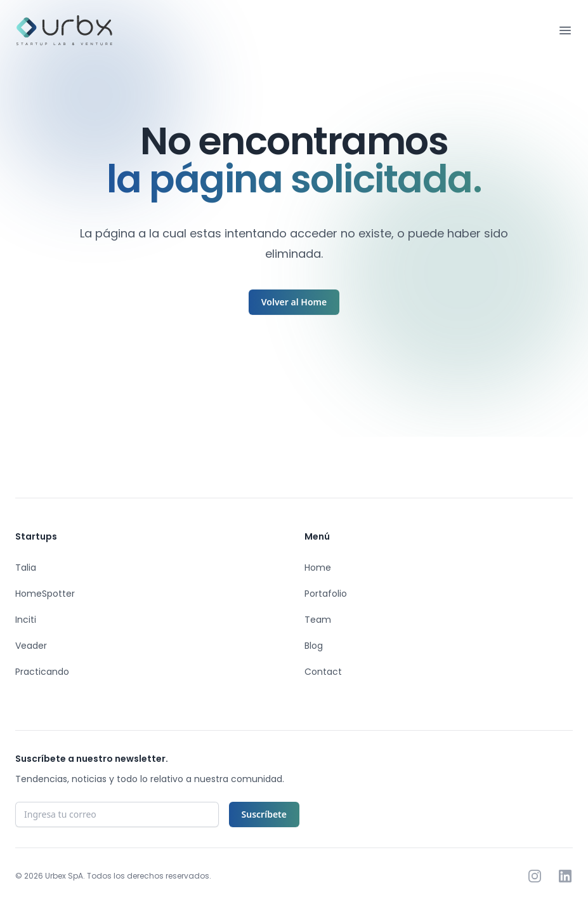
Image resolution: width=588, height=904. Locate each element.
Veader (31, 646)
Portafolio (326, 594)
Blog (314, 646)
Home (318, 568)
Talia (26, 568)
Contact (323, 672)
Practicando (42, 672)
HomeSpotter (45, 594)
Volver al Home (294, 302)
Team (318, 620)
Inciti (26, 620)
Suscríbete (264, 814)
